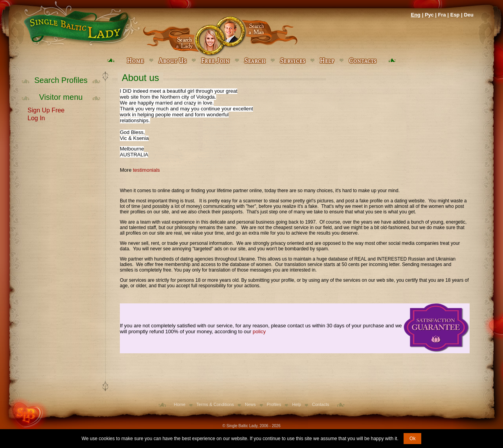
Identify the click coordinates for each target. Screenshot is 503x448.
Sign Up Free (46, 110)
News (250, 404)
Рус (429, 15)
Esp (455, 15)
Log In (36, 118)
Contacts (320, 404)
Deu (469, 15)
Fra (442, 15)
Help (296, 404)
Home (180, 404)
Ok (412, 439)
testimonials (146, 170)
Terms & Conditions (215, 404)
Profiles (274, 404)
